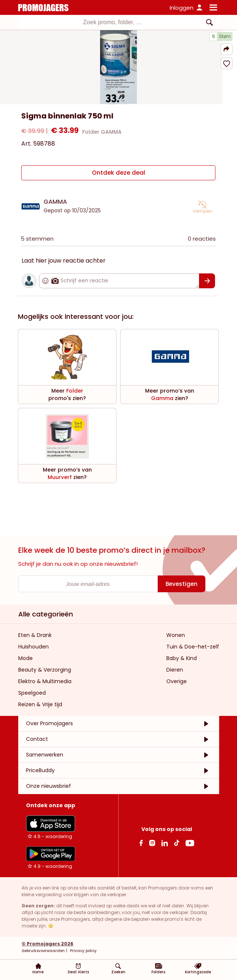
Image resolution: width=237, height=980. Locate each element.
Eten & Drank (35, 635)
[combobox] (119, 22)
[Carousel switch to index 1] (118, 95)
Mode (25, 658)
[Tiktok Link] (177, 843)
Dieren (175, 670)
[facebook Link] (141, 843)
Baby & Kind (182, 658)
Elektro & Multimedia (45, 681)
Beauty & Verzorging (45, 670)
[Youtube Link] (190, 843)
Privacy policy (83, 951)
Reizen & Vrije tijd (40, 704)
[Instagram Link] (152, 843)
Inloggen (182, 8)
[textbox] (113, 22)
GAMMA (55, 202)
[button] (227, 49)
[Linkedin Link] (164, 843)
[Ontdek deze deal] (118, 173)
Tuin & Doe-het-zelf (193, 647)
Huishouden (33, 647)
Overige (177, 681)
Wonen (176, 635)
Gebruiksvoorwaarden (43, 951)
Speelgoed (32, 693)
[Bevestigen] (207, 281)
